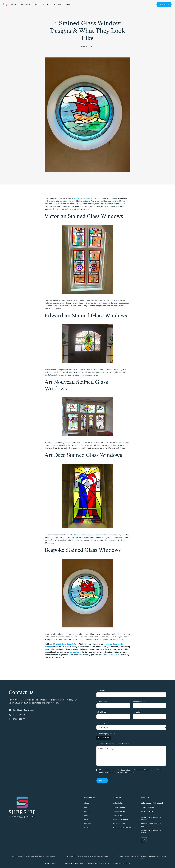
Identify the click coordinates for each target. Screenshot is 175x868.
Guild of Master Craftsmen (98, 863)
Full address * (102, 712)
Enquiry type (101, 723)
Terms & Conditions (52, 863)
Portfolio (88, 811)
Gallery (87, 807)
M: (148, 811)
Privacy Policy (126, 770)
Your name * (101, 690)
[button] (25, 4)
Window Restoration (120, 820)
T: (148, 807)
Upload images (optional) (106, 734)
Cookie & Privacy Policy (74, 863)
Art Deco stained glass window (87, 535)
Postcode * (137, 712)
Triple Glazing (118, 815)
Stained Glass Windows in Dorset (151, 831)
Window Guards (119, 824)
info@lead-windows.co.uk (24, 710)
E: (152, 803)
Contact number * (140, 701)
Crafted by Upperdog (122, 863)
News (86, 815)
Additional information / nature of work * (112, 744)
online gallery (118, 639)
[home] (5, 4)
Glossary (87, 824)
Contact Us (164, 4)
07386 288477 (19, 719)
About (87, 803)
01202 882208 (22, 703)
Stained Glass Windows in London (151, 818)
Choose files (104, 738)
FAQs (86, 820)
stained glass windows (84, 198)
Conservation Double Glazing (124, 828)
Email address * (103, 701)
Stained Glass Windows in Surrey (151, 825)
